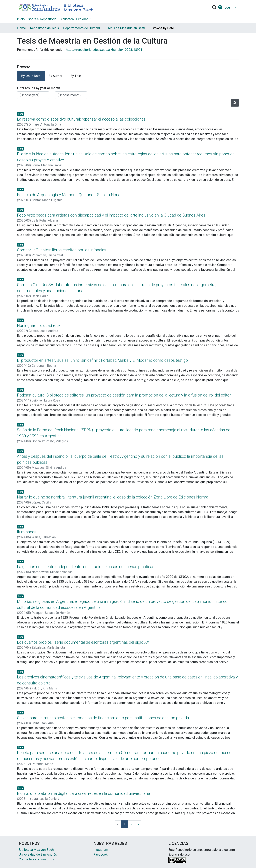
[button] (220, 8)
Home (21, 28)
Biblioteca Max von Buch (36, 850)
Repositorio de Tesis (44, 28)
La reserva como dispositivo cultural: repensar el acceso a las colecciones (81, 119)
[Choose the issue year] (33, 95)
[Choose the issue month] (71, 95)
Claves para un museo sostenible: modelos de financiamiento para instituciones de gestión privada (103, 718)
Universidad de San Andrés (38, 855)
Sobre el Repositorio (42, 19)
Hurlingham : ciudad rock (39, 326)
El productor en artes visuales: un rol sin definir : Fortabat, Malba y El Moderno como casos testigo (102, 360)
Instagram (101, 850)
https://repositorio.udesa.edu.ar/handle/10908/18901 (104, 50)
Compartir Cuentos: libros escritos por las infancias (62, 250)
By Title (76, 76)
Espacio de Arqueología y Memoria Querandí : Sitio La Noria (69, 195)
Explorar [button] (82, 19)
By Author (55, 76)
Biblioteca (67, 19)
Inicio (21, 19)
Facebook (100, 855)
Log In (229, 7)
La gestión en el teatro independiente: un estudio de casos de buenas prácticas (86, 567)
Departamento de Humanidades (83, 28)
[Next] (138, 824)
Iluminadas (27, 532)
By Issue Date (31, 76)
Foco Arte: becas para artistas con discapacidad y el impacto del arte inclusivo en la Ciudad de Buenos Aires (111, 215)
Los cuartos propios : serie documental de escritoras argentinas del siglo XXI (84, 642)
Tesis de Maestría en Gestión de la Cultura (127, 28)
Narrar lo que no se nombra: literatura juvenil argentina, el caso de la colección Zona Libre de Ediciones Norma (113, 497)
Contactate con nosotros (36, 859)
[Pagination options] (235, 103)
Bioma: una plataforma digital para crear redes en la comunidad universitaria (83, 793)
